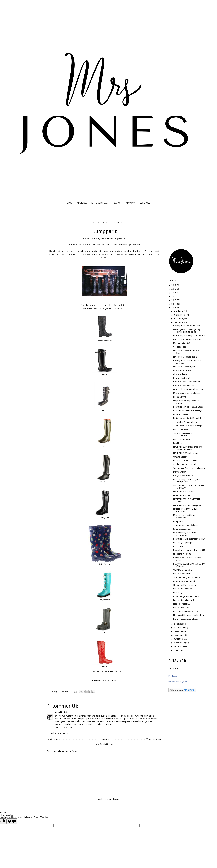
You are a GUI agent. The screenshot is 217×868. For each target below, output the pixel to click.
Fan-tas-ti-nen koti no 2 (184, 600)
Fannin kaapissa (181, 429)
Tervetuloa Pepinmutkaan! (185, 422)
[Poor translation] (12, 821)
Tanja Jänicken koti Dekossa (186, 525)
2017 (174, 285)
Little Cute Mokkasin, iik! (184, 367)
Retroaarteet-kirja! (182, 378)
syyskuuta (178, 322)
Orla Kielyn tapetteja (183, 542)
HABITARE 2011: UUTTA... (185, 495)
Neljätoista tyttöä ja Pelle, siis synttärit (187, 402)
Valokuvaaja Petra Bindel (185, 464)
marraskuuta (180, 315)
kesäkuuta (179, 631)
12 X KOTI (117, 203)
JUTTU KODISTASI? (100, 203)
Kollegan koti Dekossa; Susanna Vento (188, 559)
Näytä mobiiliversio (104, 744)
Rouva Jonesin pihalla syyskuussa (188, 407)
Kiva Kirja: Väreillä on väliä (185, 461)
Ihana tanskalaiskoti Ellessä (186, 619)
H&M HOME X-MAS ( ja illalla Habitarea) (186, 510)
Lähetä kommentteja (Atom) (65, 751)
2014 (174, 296)
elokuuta (178, 624)
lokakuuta (178, 319)
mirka (57, 712)
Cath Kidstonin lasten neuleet (187, 382)
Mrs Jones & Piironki (182, 370)
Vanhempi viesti (154, 739)
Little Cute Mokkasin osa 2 (185, 357)
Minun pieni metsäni (182, 343)
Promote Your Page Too (178, 682)
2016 (174, 289)
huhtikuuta (179, 639)
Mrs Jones (173, 676)
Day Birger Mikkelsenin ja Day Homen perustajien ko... (187, 331)
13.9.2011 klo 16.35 (63, 728)
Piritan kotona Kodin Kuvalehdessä (189, 418)
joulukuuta (179, 311)
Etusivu (104, 739)
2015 (174, 293)
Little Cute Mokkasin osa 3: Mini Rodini (187, 352)
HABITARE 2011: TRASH (184, 492)
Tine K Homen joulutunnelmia (187, 577)
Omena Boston (180, 457)
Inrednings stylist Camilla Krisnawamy (185, 534)
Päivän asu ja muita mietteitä (186, 596)
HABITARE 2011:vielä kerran (186, 453)
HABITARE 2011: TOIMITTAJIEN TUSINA (187, 500)
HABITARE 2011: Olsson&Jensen (188, 505)
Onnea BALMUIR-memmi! (185, 585)
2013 (174, 300)
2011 (174, 308)
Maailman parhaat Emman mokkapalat (185, 516)
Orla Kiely (178, 593)
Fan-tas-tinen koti (181, 608)
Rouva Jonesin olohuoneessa (186, 326)
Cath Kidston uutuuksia (184, 386)
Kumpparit (178, 521)
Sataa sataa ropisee (182, 529)
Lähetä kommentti (60, 733)
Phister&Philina (180, 374)
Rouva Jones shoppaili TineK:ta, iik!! (189, 550)
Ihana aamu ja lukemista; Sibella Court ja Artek (188, 481)
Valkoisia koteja (180, 347)
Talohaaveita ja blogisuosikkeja (188, 426)
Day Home (178, 443)
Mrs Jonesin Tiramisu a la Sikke (187, 393)
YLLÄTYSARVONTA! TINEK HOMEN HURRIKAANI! (188, 487)
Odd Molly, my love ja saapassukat (189, 336)
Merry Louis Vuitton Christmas (187, 339)
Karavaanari (179, 546)
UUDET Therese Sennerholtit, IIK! (188, 389)
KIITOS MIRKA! (180, 397)
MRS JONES (82, 203)
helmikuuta (179, 646)
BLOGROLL (145, 203)
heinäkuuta (179, 627)
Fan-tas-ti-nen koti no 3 (184, 589)
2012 (174, 304)
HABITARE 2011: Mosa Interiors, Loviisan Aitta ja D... (188, 448)
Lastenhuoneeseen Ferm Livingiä (188, 410)
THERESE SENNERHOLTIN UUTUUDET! (184, 434)
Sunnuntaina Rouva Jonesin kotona (189, 468)
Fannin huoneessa (182, 439)
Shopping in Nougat (182, 554)
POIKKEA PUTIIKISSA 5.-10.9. (186, 611)
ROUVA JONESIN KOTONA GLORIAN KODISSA (189, 565)
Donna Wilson (180, 472)
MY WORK (131, 203)
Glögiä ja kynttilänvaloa (184, 476)
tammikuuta (179, 650)
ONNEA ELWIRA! (180, 414)
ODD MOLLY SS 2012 (183, 570)
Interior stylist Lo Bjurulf (184, 581)
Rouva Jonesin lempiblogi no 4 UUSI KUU (187, 362)
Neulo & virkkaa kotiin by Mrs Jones (189, 615)
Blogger (116, 799)
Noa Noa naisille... (182, 604)
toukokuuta (179, 635)
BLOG (70, 203)
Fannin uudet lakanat (183, 574)
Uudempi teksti (55, 739)
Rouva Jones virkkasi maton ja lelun (189, 539)
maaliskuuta (180, 643)
